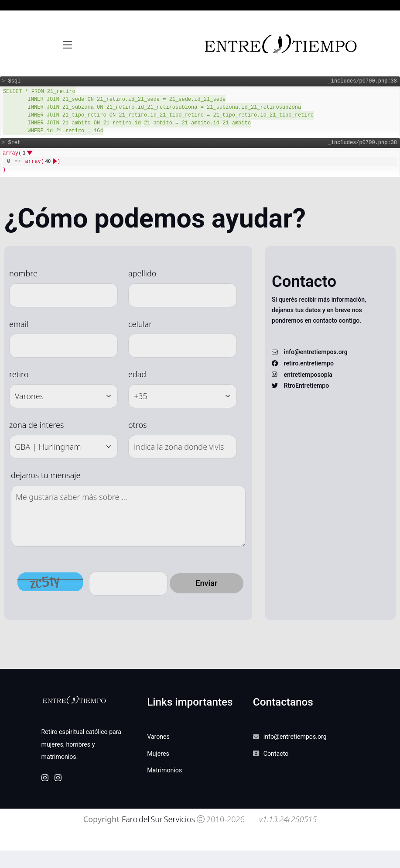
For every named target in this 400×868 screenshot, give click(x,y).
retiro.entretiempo (309, 363)
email (19, 324)
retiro (19, 374)
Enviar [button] (206, 583)
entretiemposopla (308, 375)
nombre (23, 273)
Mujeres (158, 754)
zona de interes (36, 425)
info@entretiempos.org (316, 352)
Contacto (276, 754)
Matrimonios (164, 770)
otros (138, 425)
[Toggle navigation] (67, 45)
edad (137, 374)
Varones (158, 737)
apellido (142, 273)
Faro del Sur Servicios (158, 819)
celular (140, 324)
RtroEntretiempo (307, 386)
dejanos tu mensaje (46, 475)
